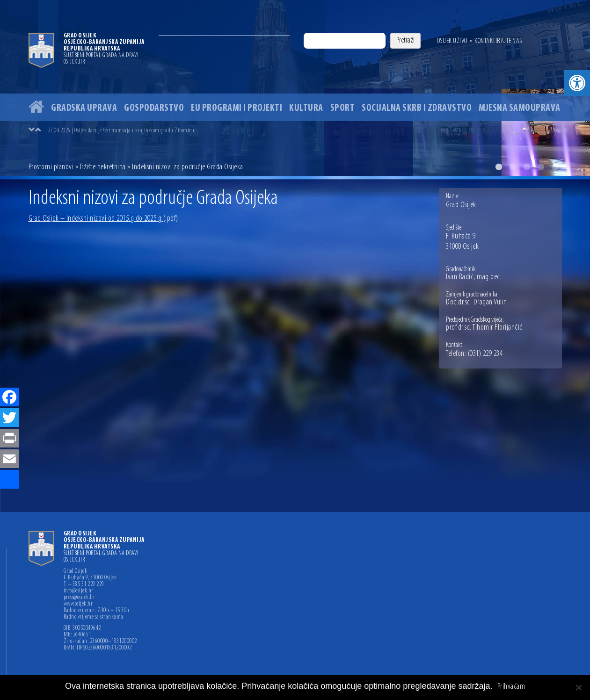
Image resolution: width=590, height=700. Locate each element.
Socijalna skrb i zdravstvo (417, 108)
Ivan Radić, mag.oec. (474, 277)
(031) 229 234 (485, 354)
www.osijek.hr (78, 604)
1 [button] (499, 167)
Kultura (306, 108)
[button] (577, 83)
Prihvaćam (511, 687)
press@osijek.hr (80, 598)
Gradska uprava (84, 108)
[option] (295, 88)
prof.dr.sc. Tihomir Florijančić (484, 328)
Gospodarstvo (154, 108)
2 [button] (513, 167)
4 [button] (541, 167)
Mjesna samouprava (520, 108)
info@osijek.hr (79, 591)
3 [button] (527, 167)
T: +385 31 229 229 (84, 585)
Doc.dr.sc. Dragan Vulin (477, 303)
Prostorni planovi (51, 167)
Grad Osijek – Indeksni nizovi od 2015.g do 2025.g (103, 219)
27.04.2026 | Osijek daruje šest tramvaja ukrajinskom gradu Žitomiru (121, 131)
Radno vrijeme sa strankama (94, 617)
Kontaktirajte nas (498, 41)
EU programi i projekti (237, 108)
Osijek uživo (452, 41)
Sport (343, 108)
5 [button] (555, 167)
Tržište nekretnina (103, 167)
